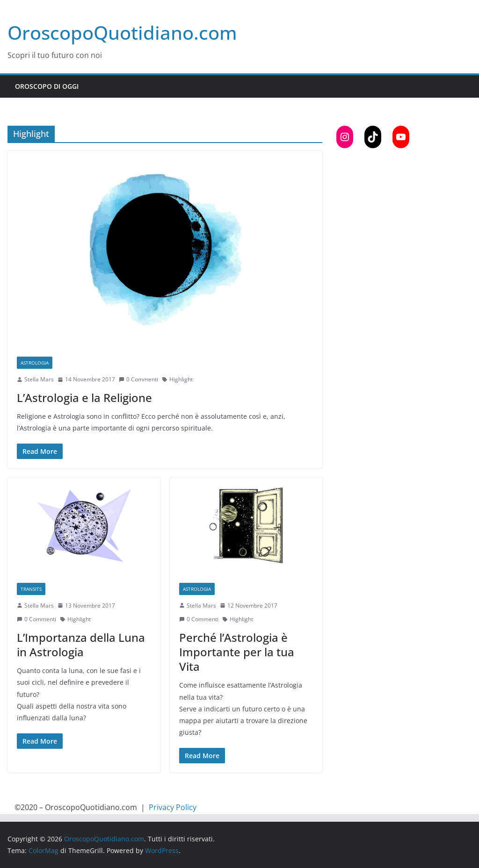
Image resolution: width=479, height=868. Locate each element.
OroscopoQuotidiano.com (122, 32)
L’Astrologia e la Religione (84, 398)
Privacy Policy (173, 807)
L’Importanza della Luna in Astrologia (81, 645)
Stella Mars (39, 379)
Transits (31, 589)
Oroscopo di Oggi (47, 86)
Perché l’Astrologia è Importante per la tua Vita (237, 652)
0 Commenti (138, 379)
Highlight (181, 379)
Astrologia (35, 363)
